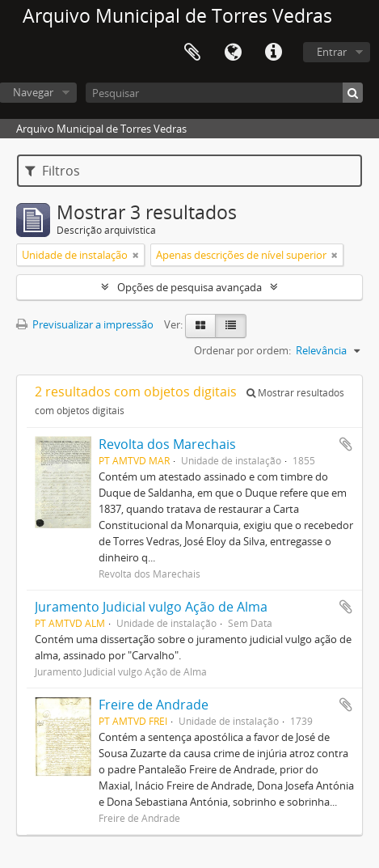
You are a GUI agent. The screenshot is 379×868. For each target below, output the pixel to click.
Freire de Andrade (154, 705)
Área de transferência (192, 53)
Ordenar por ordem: (242, 350)
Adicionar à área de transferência (346, 444)
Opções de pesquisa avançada (189, 287)
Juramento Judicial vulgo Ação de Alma (151, 607)
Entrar (332, 52)
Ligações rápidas (273, 53)
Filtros (53, 171)
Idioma (233, 53)
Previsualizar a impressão (85, 324)
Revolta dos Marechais (167, 444)
